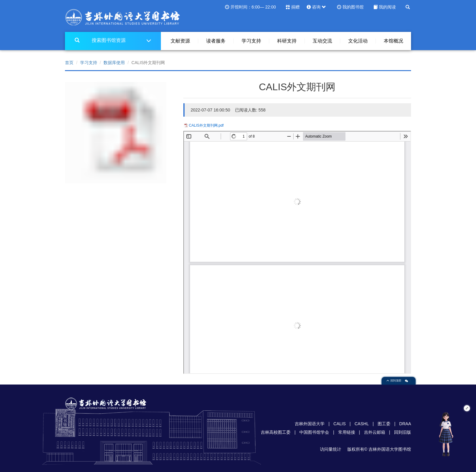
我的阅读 (387, 7)
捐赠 (295, 7)
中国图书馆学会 (314, 432)
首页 (69, 63)
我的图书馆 (353, 7)
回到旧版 (403, 432)
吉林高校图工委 (276, 432)
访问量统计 (331, 449)
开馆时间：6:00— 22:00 (253, 7)
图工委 (384, 424)
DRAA (405, 424)
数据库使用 (114, 63)
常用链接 (347, 432)
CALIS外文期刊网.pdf (206, 125)
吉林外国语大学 (310, 424)
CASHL (362, 424)
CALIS (339, 424)
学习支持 (89, 63)
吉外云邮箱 (375, 432)
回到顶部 (394, 381)
